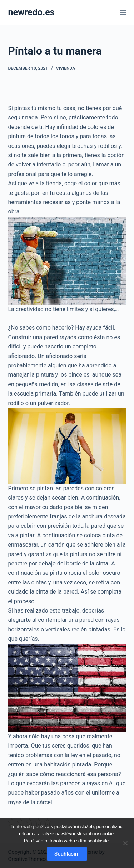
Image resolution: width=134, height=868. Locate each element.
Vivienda (66, 68)
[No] (125, 843)
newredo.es (31, 12)
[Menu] (123, 12)
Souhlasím (67, 854)
